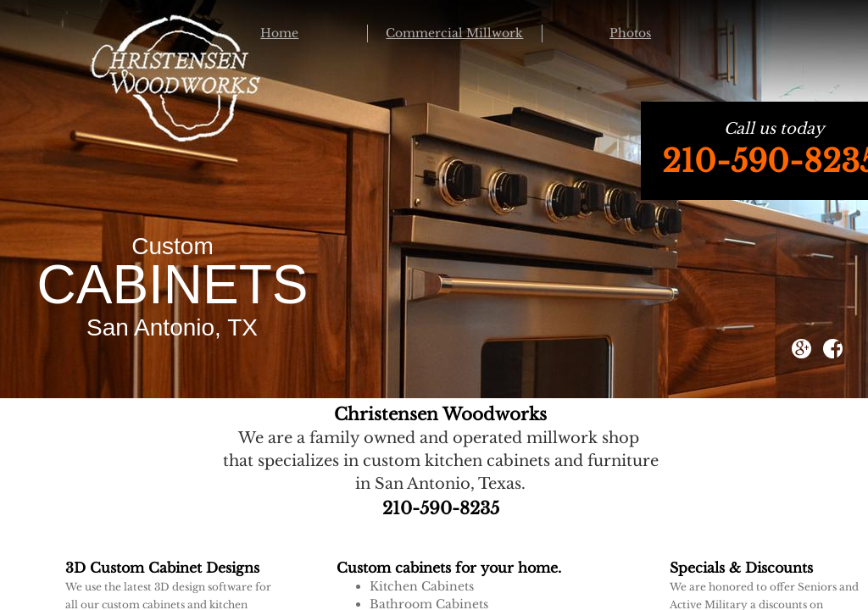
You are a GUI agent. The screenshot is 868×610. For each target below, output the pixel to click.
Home (279, 33)
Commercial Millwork (454, 33)
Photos (630, 33)
